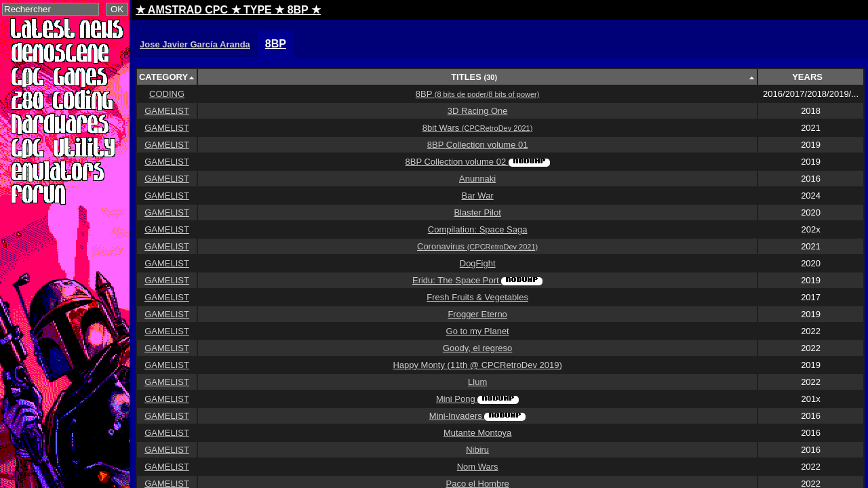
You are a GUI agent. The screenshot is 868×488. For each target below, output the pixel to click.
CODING (167, 94)
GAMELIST (167, 111)
